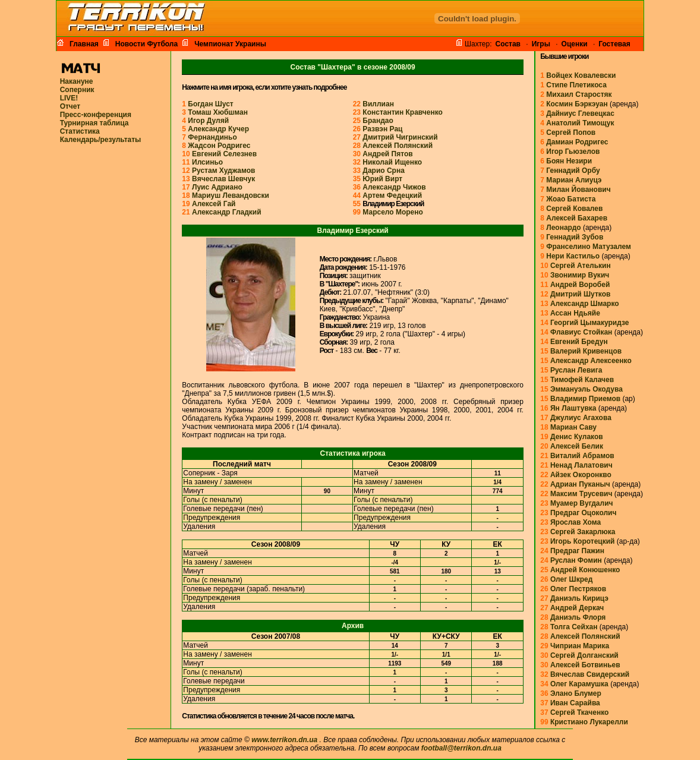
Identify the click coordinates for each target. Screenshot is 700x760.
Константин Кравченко (403, 112)
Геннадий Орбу (573, 171)
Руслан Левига (576, 370)
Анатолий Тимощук (580, 123)
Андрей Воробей (580, 285)
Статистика (80, 131)
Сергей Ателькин (581, 266)
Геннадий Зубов (575, 237)
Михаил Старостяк (579, 94)
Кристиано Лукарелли (589, 722)
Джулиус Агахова (581, 418)
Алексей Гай (214, 204)
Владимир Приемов (585, 399)
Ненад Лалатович (581, 465)
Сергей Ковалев (574, 209)
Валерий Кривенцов (586, 351)
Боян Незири (569, 161)
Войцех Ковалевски (581, 75)
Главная (82, 43)
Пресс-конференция (96, 115)
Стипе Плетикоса (576, 85)
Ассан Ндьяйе (575, 313)
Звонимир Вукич (580, 275)
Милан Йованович (578, 190)
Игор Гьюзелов (573, 152)
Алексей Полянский (398, 146)
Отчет (70, 106)
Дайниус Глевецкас (580, 113)
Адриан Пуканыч (580, 484)
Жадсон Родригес (219, 146)
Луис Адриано (217, 187)
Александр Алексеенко (591, 361)
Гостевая (614, 44)
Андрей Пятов (387, 154)
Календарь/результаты (101, 140)
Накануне (77, 81)
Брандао (378, 121)
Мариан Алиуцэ (574, 180)
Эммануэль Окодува (587, 389)
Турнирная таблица (94, 123)
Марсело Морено (393, 212)
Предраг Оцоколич (583, 513)
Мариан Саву (573, 427)
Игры (541, 44)
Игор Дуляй (208, 121)
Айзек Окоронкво (581, 475)
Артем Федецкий (392, 195)
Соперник (77, 90)
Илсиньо (207, 162)
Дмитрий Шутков (580, 294)
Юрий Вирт (382, 179)
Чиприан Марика (580, 646)
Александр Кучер (218, 129)
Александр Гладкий (227, 212)
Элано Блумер (576, 693)
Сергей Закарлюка (583, 532)
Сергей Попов (571, 133)
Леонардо (563, 228)
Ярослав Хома (576, 522)
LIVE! (69, 98)
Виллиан (378, 104)
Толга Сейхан (574, 627)
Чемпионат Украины (228, 43)
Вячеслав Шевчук (223, 179)
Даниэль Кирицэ (579, 598)
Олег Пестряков (578, 589)
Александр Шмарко (585, 304)
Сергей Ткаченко (579, 712)
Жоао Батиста (571, 199)
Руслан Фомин (576, 560)
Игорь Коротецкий (583, 541)
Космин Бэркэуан (577, 104)
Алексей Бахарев (577, 218)
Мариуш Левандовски (231, 195)
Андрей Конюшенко (585, 570)
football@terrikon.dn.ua (461, 748)
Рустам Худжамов (223, 171)
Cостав (508, 44)
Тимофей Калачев (582, 380)
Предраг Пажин (577, 551)
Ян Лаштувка (573, 408)
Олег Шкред (571, 579)
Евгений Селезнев (224, 154)
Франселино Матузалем (589, 247)
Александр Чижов (394, 187)
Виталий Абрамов (582, 456)
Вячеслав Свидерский (590, 674)
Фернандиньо (212, 137)
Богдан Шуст (210, 104)
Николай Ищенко (392, 162)
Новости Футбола (145, 43)
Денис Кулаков (577, 437)
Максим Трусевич (581, 494)
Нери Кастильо (573, 256)
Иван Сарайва (575, 703)
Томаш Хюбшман (218, 112)
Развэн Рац (382, 129)
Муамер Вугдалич (582, 503)
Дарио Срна (384, 171)
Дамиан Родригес (577, 142)
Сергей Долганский (584, 655)
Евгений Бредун (579, 342)
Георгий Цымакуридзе (590, 323)
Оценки (575, 44)
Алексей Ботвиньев (585, 665)
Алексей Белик (577, 446)
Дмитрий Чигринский (400, 137)
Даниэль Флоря (578, 617)
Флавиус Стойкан (581, 332)
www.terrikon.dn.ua (284, 740)
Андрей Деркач (577, 608)
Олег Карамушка (579, 684)
